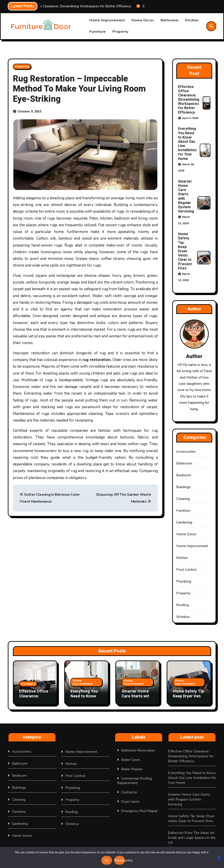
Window (183, 617)
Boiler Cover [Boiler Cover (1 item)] (131, 760)
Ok (107, 860)
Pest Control (186, 570)
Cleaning (22, 66)
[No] (219, 858)
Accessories (186, 452)
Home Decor (143, 20)
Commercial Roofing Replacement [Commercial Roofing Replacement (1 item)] (135, 781)
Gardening (184, 522)
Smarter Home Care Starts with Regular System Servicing (186, 196)
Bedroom (184, 475)
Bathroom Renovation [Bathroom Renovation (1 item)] (138, 750)
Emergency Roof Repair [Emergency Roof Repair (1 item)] (139, 811)
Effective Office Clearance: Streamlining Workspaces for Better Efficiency (189, 100)
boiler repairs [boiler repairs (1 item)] (132, 769)
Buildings (183, 487)
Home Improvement (107, 20)
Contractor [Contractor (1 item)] (129, 792)
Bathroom (170, 20)
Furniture (98, 32)
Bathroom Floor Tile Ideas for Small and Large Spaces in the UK (192, 838)
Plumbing (184, 581)
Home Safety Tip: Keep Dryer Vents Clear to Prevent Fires (185, 251)
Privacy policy (120, 860)
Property (120, 32)
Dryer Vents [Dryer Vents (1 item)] (130, 802)
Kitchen (192, 20)
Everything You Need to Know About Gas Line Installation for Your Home (187, 144)
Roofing (182, 605)
